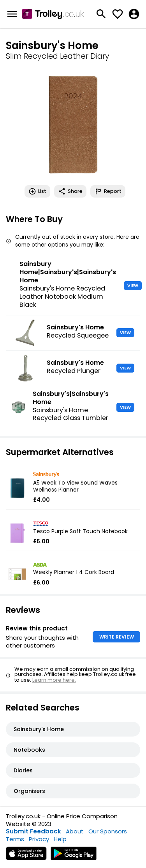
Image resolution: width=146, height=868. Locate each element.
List (37, 191)
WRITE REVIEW (117, 637)
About (75, 831)
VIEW (133, 285)
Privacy (39, 839)
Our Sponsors (108, 831)
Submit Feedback (33, 831)
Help (60, 839)
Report (108, 191)
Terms (15, 839)
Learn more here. (54, 680)
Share (70, 191)
